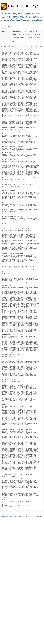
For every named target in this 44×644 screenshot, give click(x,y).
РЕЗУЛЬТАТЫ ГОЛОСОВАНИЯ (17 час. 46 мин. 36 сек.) (21, 625)
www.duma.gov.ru (40, 642)
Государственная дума (21, 7)
